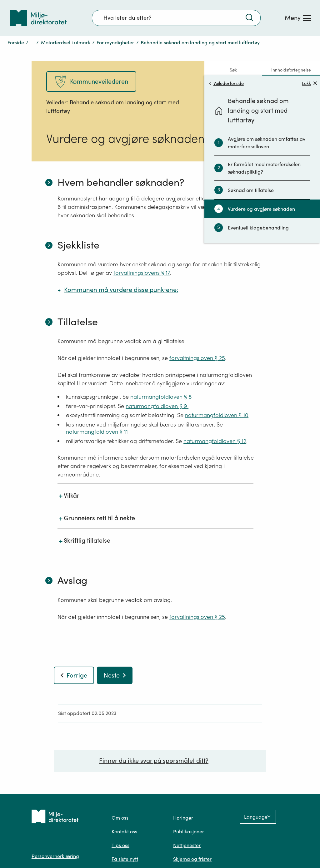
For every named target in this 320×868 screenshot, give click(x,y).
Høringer (183, 818)
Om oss (120, 818)
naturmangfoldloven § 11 (98, 432)
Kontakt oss (124, 831)
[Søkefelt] (176, 18)
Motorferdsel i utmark (66, 42)
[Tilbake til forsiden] (38, 18)
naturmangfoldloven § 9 (157, 406)
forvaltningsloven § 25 (197, 358)
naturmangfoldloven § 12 (215, 441)
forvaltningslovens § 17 (142, 273)
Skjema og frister (192, 859)
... (32, 42)
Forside (16, 42)
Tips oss (120, 845)
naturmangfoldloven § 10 (217, 415)
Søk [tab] (233, 70)
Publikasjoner (189, 831)
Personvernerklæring (55, 856)
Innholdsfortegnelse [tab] (291, 70)
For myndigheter (115, 42)
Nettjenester (187, 845)
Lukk (309, 83)
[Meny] (298, 18)
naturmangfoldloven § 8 (161, 397)
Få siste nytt (125, 859)
